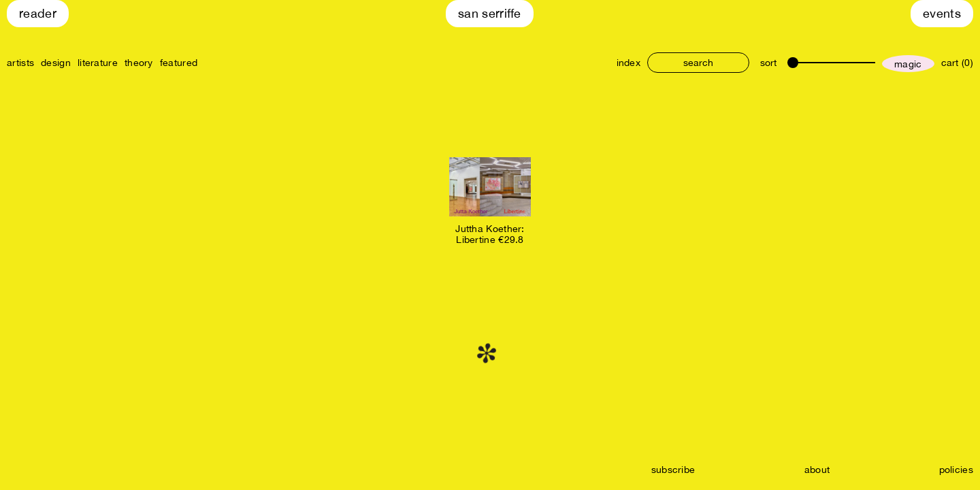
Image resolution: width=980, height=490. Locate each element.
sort (768, 63)
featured (179, 63)
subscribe (673, 470)
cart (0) (957, 63)
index (629, 63)
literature (98, 63)
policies (956, 470)
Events (942, 13)
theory (139, 63)
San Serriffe (490, 13)
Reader (38, 13)
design (56, 63)
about (817, 470)
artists (20, 63)
